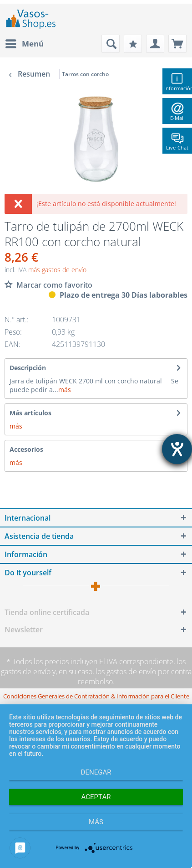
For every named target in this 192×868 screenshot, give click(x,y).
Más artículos (30, 413)
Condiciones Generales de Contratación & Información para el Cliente (96, 696)
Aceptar (96, 797)
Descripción (28, 368)
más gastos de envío (57, 270)
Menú (25, 43)
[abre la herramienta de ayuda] (177, 449)
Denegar (96, 772)
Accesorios (26, 449)
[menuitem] (24, 44)
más (65, 390)
